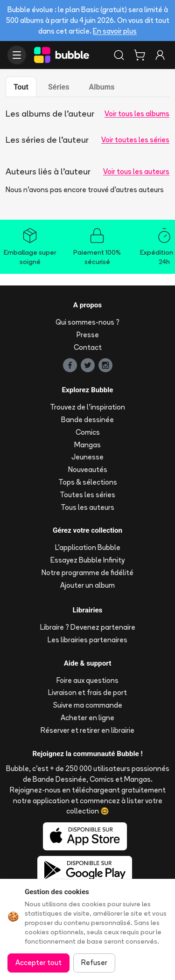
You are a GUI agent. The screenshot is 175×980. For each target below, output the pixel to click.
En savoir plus (115, 31)
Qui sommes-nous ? (87, 322)
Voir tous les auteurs (136, 171)
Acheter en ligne (87, 718)
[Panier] (140, 55)
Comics (88, 432)
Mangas (87, 445)
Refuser (94, 963)
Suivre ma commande (88, 705)
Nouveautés (88, 469)
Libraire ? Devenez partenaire (88, 627)
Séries (59, 87)
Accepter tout (38, 963)
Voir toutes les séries (135, 140)
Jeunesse (87, 457)
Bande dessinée (87, 420)
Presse (88, 335)
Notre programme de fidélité (87, 573)
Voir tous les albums (137, 114)
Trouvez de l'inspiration (87, 407)
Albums (101, 87)
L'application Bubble (88, 547)
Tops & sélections (88, 482)
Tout (21, 87)
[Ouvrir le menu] (17, 55)
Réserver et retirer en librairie (87, 730)
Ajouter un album (87, 585)
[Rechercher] (119, 55)
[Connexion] (160, 55)
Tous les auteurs (87, 507)
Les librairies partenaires (87, 640)
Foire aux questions (87, 680)
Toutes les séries (87, 495)
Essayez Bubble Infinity (87, 560)
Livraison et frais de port (87, 692)
